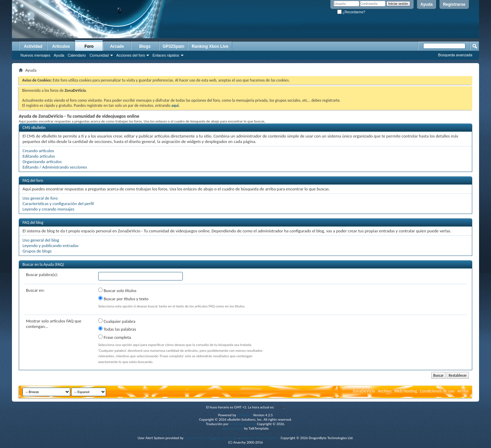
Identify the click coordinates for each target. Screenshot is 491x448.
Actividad (33, 46)
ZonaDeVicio (364, 391)
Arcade (117, 46)
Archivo (385, 391)
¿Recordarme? (351, 12)
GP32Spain (173, 46)
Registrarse (454, 4)
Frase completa (115, 337)
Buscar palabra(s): (42, 274)
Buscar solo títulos (117, 290)
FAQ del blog (33, 222)
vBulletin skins (233, 428)
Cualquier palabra (117, 321)
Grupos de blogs (37, 251)
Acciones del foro (131, 55)
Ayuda (427, 4)
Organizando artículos (42, 162)
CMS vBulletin (34, 128)
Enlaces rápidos (166, 55)
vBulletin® (245, 415)
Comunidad (99, 55)
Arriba (463, 391)
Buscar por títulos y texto (123, 299)
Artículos (61, 46)
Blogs (145, 46)
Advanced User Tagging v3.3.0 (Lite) (211, 438)
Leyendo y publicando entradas (50, 245)
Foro (89, 46)
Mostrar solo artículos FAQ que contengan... (54, 324)
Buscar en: (35, 290)
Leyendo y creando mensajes (48, 209)
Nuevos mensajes (35, 55)
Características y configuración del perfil (58, 204)
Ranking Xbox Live (210, 46)
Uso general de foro (40, 198)
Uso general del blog (41, 240)
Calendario (77, 55)
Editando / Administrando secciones (55, 167)
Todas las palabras (117, 329)
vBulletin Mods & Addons (260, 438)
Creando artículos (38, 151)
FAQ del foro (33, 180)
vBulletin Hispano (243, 424)
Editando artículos (39, 156)
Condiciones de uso (437, 391)
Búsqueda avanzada (455, 55)
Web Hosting (406, 391)
